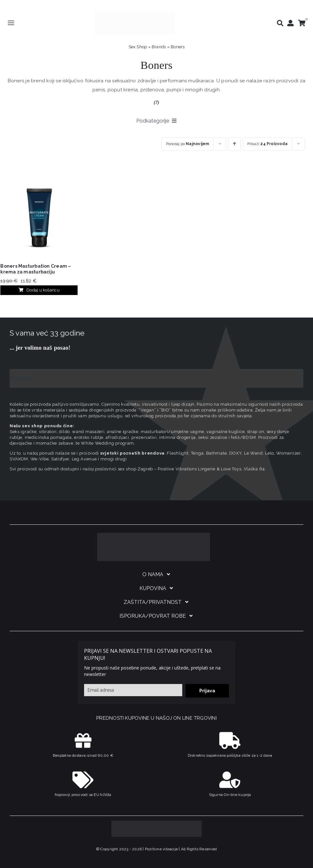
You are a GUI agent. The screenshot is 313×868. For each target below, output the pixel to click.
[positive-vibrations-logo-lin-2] (134, 15)
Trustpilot (21, 378)
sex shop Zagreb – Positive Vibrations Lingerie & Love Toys (180, 469)
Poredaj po (188, 144)
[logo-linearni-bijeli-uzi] (154, 535)
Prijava (207, 691)
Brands (159, 47)
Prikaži (268, 144)
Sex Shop (138, 47)
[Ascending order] (235, 144)
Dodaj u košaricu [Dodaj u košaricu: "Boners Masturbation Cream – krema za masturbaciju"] (39, 290)
